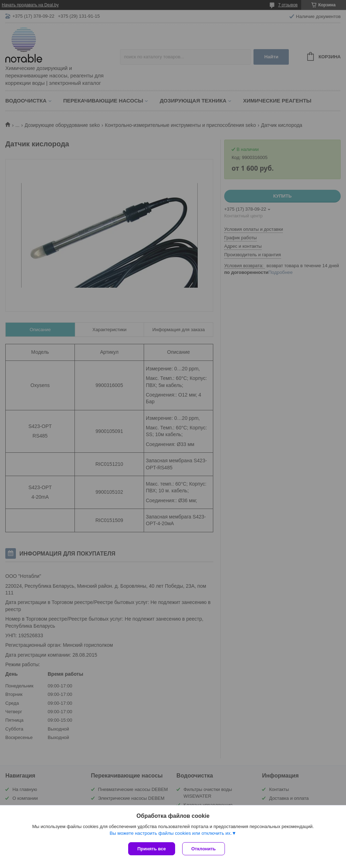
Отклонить (204, 849)
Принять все (152, 849)
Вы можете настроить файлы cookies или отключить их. (171, 833)
